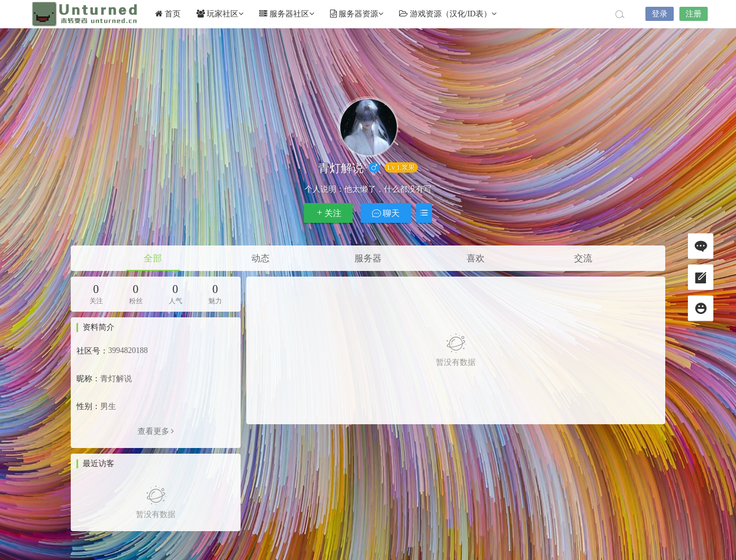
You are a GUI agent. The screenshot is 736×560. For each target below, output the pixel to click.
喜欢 (476, 258)
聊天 (386, 213)
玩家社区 (220, 14)
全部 (153, 258)
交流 (583, 258)
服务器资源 (357, 14)
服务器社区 (287, 14)
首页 (168, 14)
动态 (260, 258)
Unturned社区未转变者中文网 (85, 14)
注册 (694, 14)
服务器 (368, 258)
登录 (660, 14)
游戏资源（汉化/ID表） (448, 14)
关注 (328, 213)
